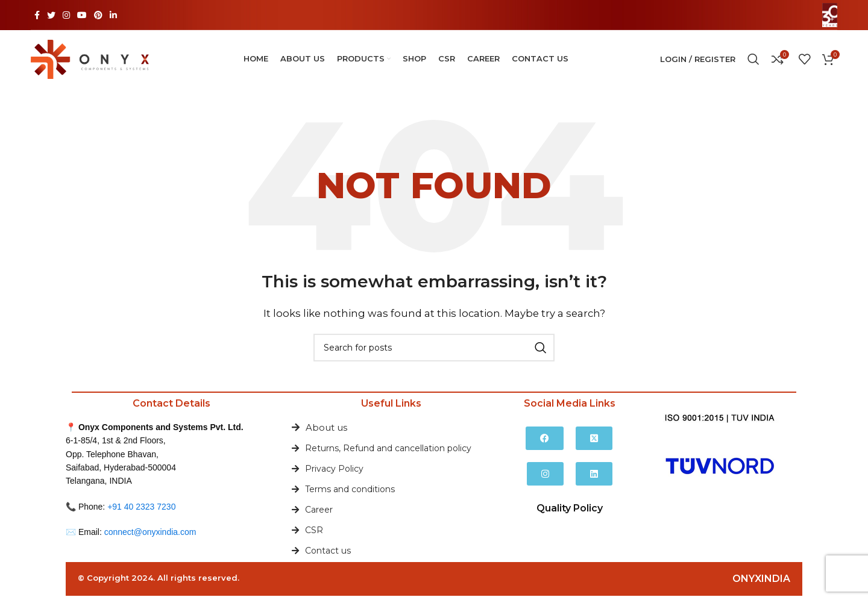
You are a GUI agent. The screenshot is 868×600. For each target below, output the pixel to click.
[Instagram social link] (66, 15)
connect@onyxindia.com (150, 536)
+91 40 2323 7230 (141, 510)
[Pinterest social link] (98, 15)
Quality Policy (570, 512)
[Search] (753, 61)
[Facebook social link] (37, 15)
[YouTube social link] (82, 15)
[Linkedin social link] (113, 15)
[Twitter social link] (51, 15)
